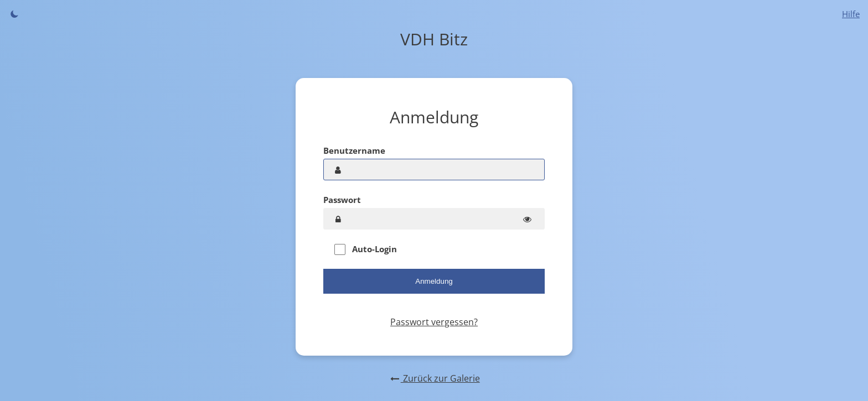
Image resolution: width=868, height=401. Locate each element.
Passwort (342, 200)
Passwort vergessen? (434, 322)
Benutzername (354, 150)
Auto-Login (366, 249)
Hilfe (851, 14)
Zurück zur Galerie (434, 378)
